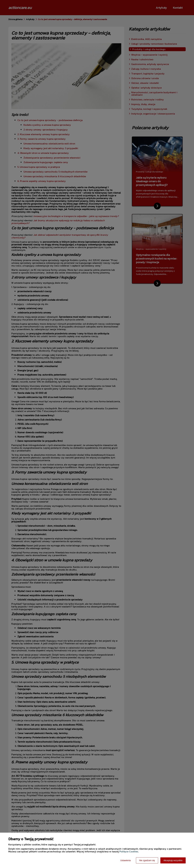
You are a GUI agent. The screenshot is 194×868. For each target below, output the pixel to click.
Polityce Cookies (129, 851)
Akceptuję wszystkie (173, 860)
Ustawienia (125, 860)
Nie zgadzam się (147, 860)
